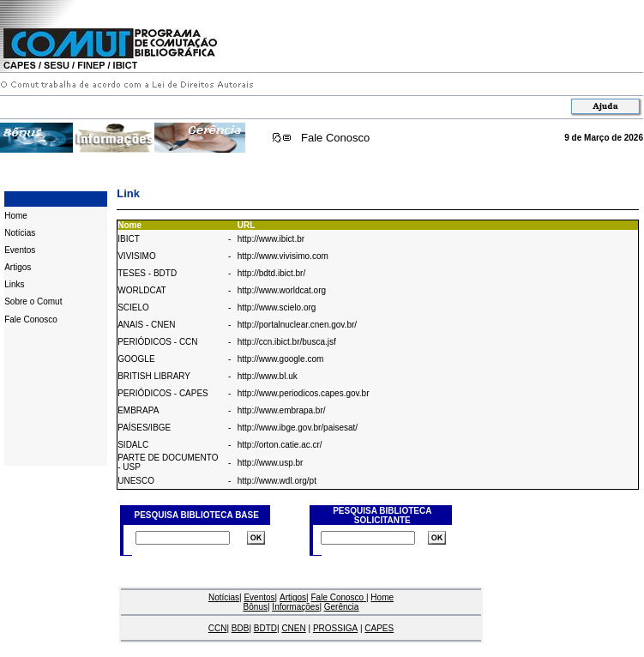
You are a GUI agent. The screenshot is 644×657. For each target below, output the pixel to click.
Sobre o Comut (33, 301)
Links (14, 284)
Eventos (20, 250)
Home (16, 216)
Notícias (20, 233)
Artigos (18, 267)
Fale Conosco (335, 138)
